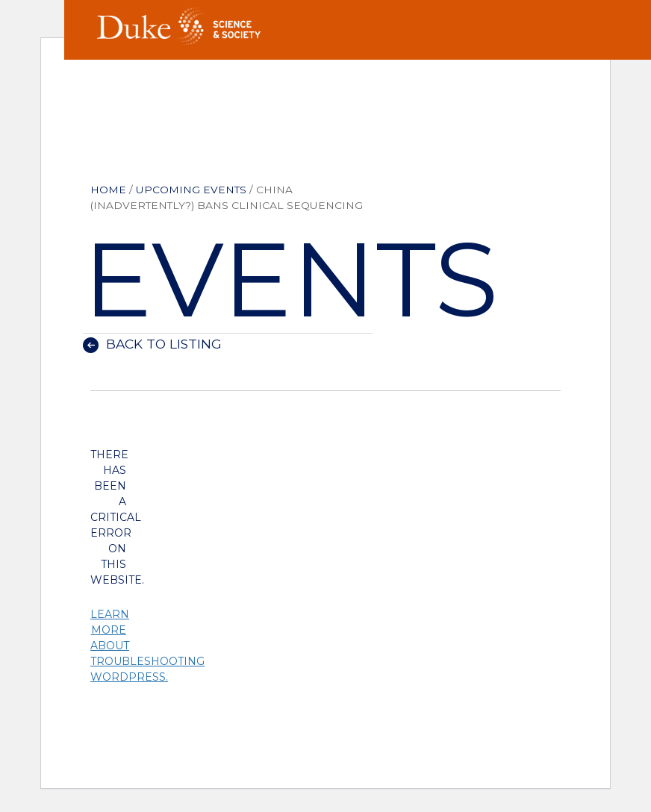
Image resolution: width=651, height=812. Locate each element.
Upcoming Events (191, 190)
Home (108, 190)
